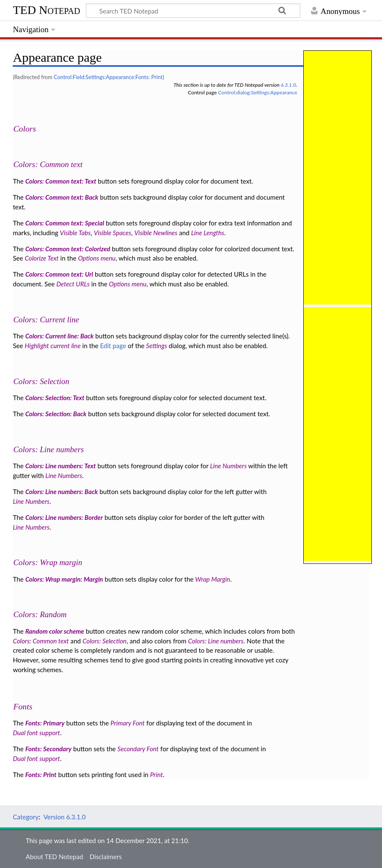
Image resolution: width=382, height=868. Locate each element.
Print (157, 775)
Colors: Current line (46, 320)
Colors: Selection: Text (55, 398)
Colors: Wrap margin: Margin (64, 579)
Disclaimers (106, 857)
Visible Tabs (75, 233)
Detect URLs (73, 284)
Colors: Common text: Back (62, 197)
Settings (156, 346)
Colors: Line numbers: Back (62, 492)
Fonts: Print (41, 775)
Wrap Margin (213, 579)
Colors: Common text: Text (61, 181)
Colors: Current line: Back (60, 336)
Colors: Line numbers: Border (64, 517)
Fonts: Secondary (48, 749)
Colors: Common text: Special (65, 223)
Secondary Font (138, 749)
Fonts (23, 706)
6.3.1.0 (289, 85)
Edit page (113, 346)
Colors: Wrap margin (48, 562)
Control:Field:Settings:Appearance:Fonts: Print (108, 77)
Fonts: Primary (45, 723)
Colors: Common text (48, 164)
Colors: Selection (41, 381)
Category (26, 817)
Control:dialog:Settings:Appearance (258, 92)
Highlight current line (53, 346)
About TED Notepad (55, 857)
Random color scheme (55, 631)
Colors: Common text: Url (59, 274)
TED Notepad (46, 10)
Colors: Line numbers (48, 449)
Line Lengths (208, 233)
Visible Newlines (156, 233)
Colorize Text (42, 258)
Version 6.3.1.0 (65, 817)
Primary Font (128, 723)
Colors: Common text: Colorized (68, 249)
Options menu (97, 258)
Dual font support (36, 733)
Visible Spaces (113, 233)
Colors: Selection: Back (56, 414)
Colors (25, 129)
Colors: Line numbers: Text (61, 466)
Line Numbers (229, 466)
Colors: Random (40, 614)
